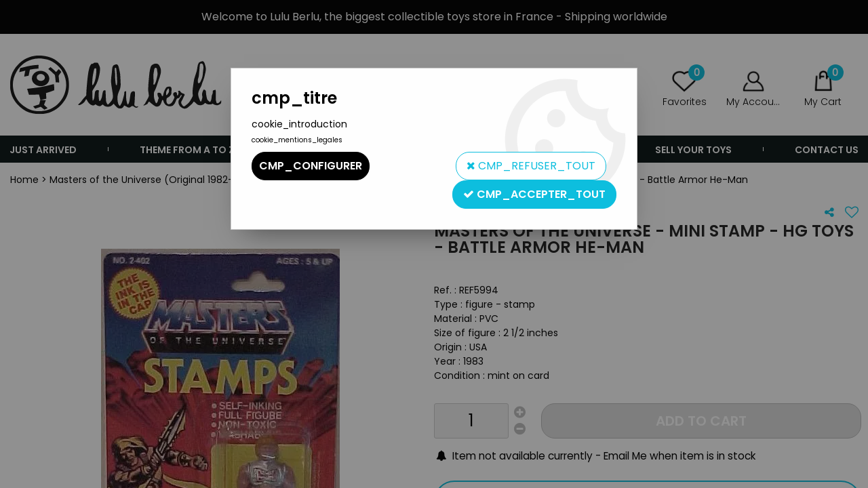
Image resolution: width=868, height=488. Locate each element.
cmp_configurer (311, 166)
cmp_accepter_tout (534, 194)
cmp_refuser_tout (531, 166)
